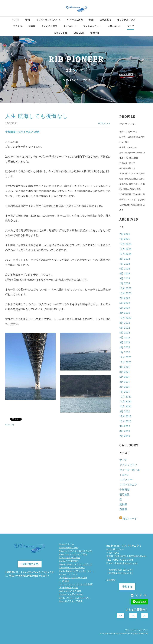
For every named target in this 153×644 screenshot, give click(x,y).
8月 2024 (125, 259)
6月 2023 (125, 303)
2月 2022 (125, 347)
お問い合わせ (114, 26)
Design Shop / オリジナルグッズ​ (76, 564)
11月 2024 (125, 249)
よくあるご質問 (49, 26)
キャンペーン (70, 26)
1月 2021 (125, 392)
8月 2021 (125, 372)
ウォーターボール (130, 470)
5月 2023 (125, 308)
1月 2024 (125, 283)
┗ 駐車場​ (64, 581)
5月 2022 (125, 333)
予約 (28, 20)
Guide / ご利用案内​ (69, 561)
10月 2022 (125, 318)
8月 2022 (125, 323)
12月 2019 (125, 416)
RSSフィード (130, 519)
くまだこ (124, 475)
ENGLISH (79, 33)
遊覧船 (123, 509)
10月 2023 (125, 293)
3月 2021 (125, 387)
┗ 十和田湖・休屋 (69, 588)
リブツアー (126, 480)
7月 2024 (125, 264)
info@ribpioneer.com (126, 563)
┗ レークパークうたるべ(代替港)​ (76, 584)
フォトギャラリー (92, 26)
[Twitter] (137, 595)
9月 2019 (125, 426)
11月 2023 (125, 288)
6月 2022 (125, 328)
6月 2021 (125, 377)
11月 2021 (125, 362)
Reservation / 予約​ (69, 548)
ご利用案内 (105, 20)
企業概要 (111, 580)
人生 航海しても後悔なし (37, 116)
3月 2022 (125, 342)
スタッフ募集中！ (137, 609)
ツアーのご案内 (75, 20)
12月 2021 (125, 357)
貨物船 (123, 504)
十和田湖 (124, 489)
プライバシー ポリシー (137, 630)
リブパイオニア (128, 485)
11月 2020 (125, 401)
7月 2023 (125, 298)
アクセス (18, 26)
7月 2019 (125, 436)
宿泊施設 (124, 494)
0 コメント (104, 123)
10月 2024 (125, 254)
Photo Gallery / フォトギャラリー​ (76, 571)
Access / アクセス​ (68, 574)
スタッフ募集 (61, 33)
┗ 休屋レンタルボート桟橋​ (73, 578)
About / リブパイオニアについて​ (76, 551)
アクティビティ (128, 465)
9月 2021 (125, 367)
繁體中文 (95, 33)
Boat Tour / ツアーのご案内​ (73, 554)
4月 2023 (125, 313)
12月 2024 (125, 244)
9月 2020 (125, 411)
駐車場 (32, 26)
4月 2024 (125, 273)
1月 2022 (125, 352)
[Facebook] (141, 595)
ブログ (131, 26)
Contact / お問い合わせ (71, 594)
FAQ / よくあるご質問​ (70, 591)
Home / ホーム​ (67, 544)
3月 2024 (125, 278)
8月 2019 (125, 431)
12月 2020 (125, 397)
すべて (123, 460)
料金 (91, 20)
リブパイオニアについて (48, 20)
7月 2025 (125, 234)
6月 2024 (125, 269)
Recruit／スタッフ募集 (71, 601)
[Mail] (145, 595)
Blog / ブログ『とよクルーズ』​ (75, 598)
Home (15, 20)
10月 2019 (125, 421)
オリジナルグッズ (126, 20)
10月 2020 (125, 406)
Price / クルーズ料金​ (70, 558)
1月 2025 (125, 239)
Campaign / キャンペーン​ (72, 568)
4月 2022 (125, 337)
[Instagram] (132, 595)
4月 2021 (125, 382)
